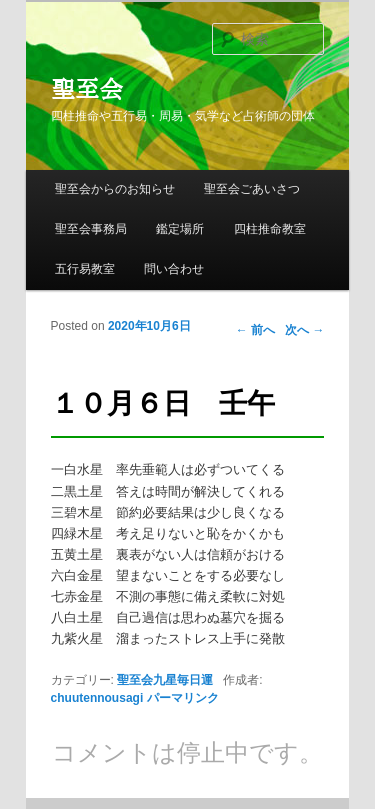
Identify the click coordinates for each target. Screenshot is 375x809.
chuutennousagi (97, 698)
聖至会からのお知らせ (115, 189)
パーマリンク (183, 698)
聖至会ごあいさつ (252, 189)
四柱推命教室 (270, 229)
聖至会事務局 (91, 229)
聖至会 (87, 89)
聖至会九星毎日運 (165, 680)
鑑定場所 (180, 229)
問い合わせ (174, 269)
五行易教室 (85, 269)
